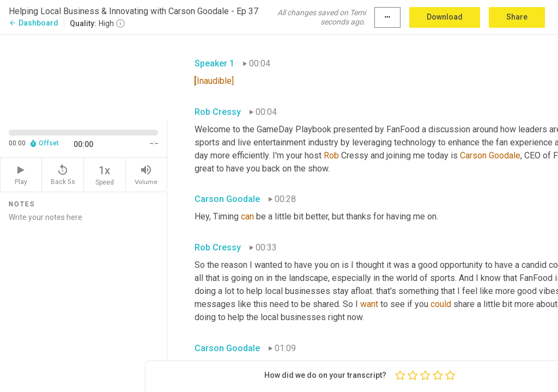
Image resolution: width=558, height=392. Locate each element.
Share (517, 17)
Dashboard (34, 23)
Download (445, 17)
